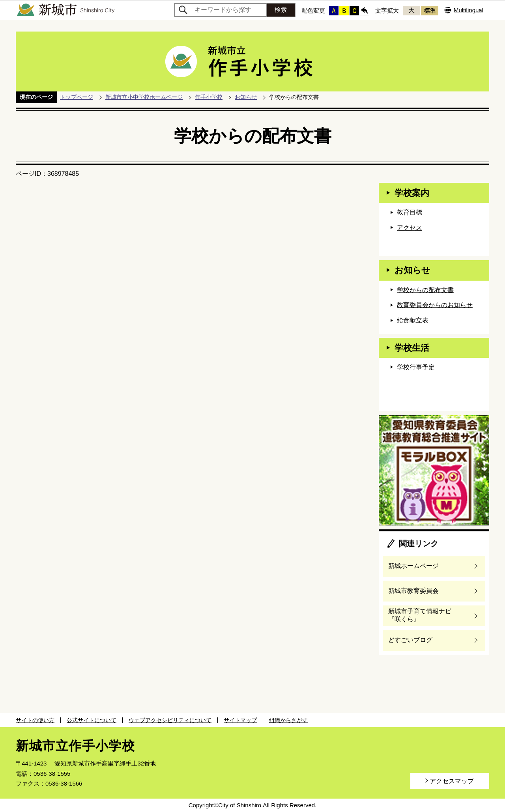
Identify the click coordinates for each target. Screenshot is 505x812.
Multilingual (469, 10)
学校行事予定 (416, 367)
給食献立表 (413, 320)
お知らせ (246, 97)
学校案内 (412, 193)
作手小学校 (209, 97)
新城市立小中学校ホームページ (144, 97)
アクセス (410, 228)
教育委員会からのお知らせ (435, 305)
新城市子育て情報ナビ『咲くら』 (420, 615)
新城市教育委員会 (413, 591)
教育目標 (410, 212)
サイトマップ (240, 720)
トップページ (77, 97)
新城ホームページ (413, 566)
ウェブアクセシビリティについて (170, 720)
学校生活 (412, 348)
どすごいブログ (410, 640)
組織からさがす (288, 720)
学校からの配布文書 (425, 290)
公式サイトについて (92, 720)
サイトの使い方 (35, 720)
